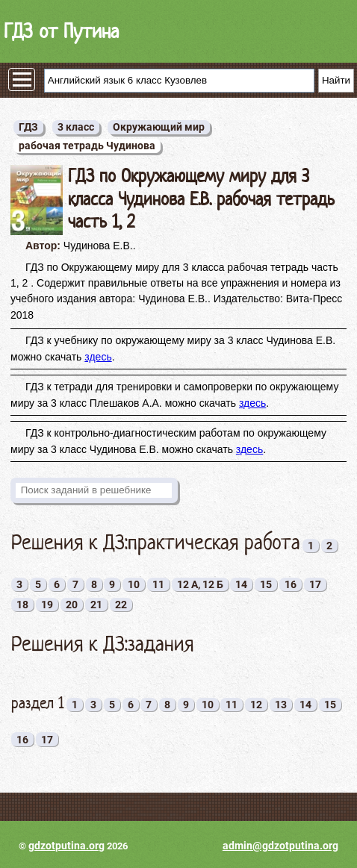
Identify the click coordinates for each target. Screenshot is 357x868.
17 (315, 584)
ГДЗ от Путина (61, 31)
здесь (98, 357)
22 (121, 605)
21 (96, 605)
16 (291, 584)
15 (266, 584)
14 (241, 584)
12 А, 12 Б (200, 584)
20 (72, 605)
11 (158, 584)
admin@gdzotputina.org (280, 846)
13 (281, 705)
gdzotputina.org (66, 846)
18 (22, 605)
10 (134, 584)
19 (47, 605)
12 (256, 705)
